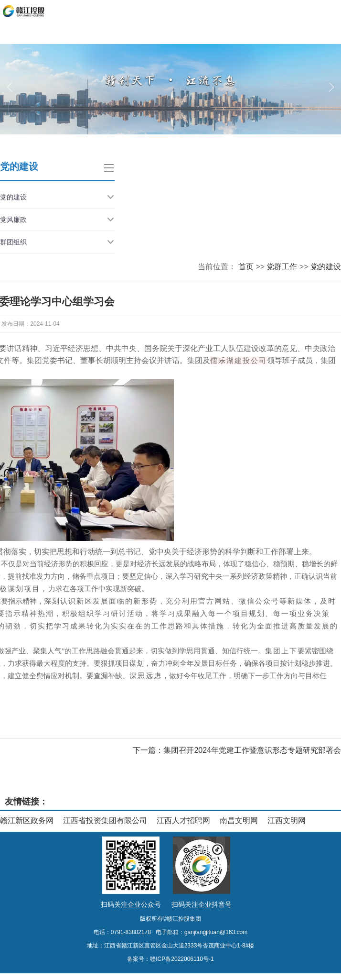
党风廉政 (57, 220)
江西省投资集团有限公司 (105, 820)
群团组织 (57, 242)
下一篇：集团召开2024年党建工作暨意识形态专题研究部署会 (237, 750)
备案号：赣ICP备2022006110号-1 (170, 959)
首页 (246, 267)
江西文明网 (287, 820)
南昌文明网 (239, 820)
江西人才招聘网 (183, 820)
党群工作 (282, 267)
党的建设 (57, 197)
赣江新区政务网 (27, 820)
